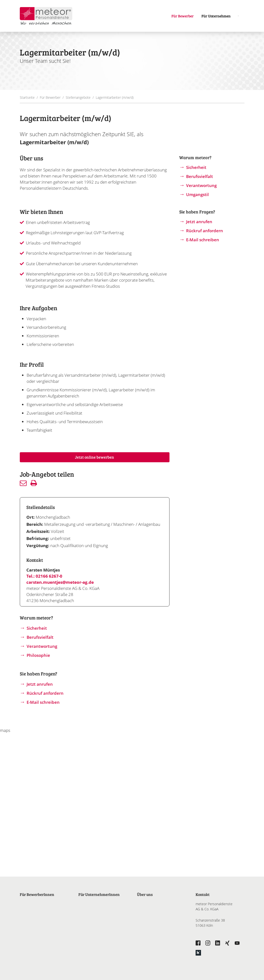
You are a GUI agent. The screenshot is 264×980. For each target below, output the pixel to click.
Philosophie (38, 655)
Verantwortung (42, 646)
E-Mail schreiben (43, 702)
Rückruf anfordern (45, 693)
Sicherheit (37, 628)
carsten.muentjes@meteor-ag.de (60, 582)
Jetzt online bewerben (95, 457)
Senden (23, 483)
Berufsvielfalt (40, 637)
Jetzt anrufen (40, 684)
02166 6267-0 (49, 576)
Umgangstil (197, 194)
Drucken (34, 483)
